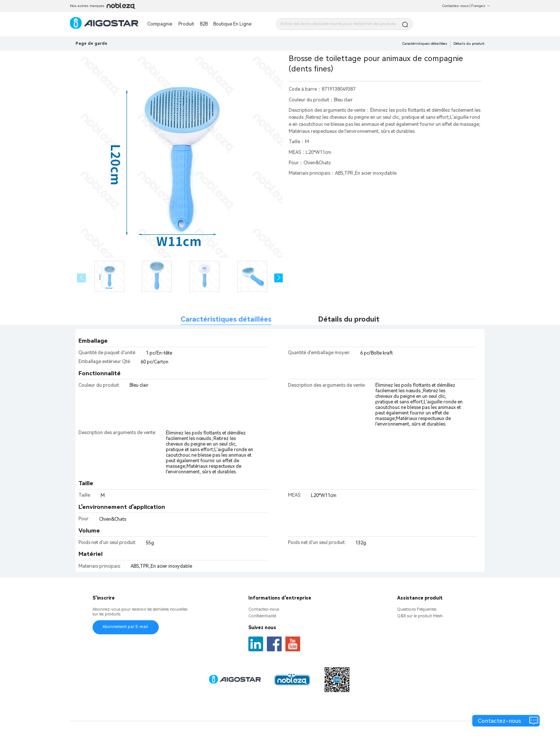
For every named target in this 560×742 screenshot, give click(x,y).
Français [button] (481, 6)
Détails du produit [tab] (349, 319)
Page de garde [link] (91, 43)
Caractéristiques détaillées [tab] (226, 319)
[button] (279, 278)
